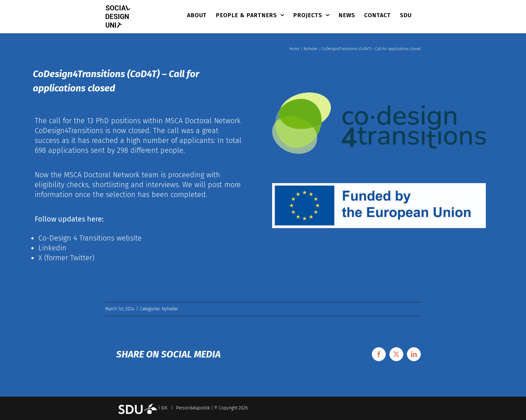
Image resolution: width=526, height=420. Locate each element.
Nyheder (170, 309)
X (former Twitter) (66, 258)
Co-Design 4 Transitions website (90, 238)
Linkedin (52, 248)
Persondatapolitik (193, 408)
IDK (164, 408)
